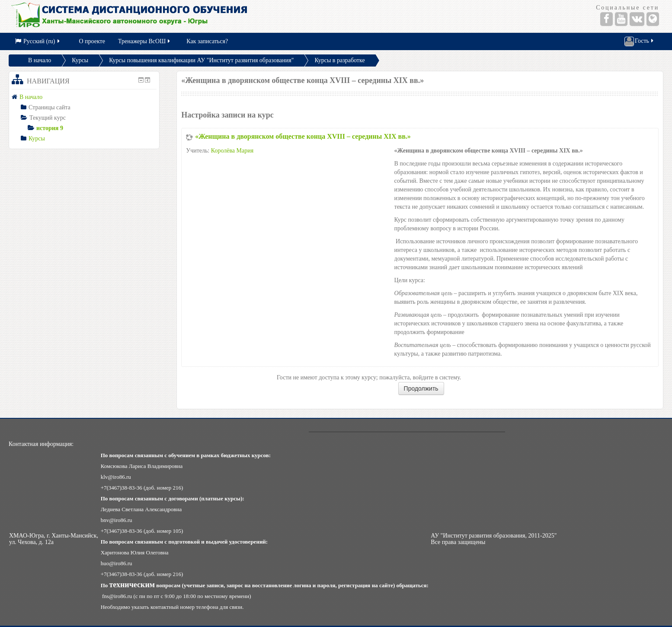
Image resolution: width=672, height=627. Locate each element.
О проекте (92, 41)
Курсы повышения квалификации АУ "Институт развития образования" (201, 60)
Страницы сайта (50, 107)
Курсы (80, 60)
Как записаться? (207, 41)
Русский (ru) (38, 41)
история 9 (50, 128)
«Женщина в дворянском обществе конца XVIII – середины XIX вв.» (303, 136)
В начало (40, 60)
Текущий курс (48, 118)
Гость (640, 41)
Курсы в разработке (339, 60)
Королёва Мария (232, 151)
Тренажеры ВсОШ (145, 41)
